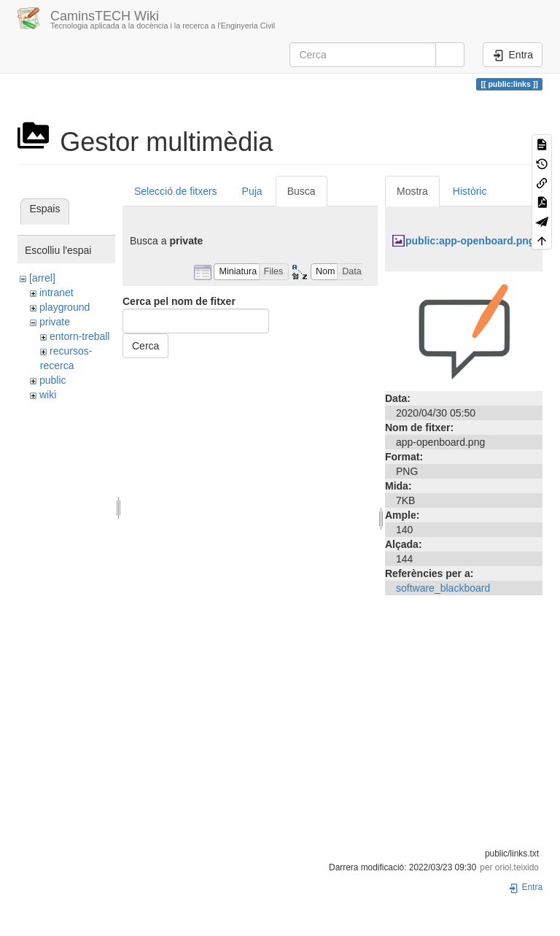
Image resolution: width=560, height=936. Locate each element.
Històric (470, 191)
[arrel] (42, 278)
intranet (57, 293)
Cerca (145, 346)
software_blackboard (443, 588)
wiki (48, 395)
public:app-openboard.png (470, 241)
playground (65, 307)
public (53, 380)
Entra (525, 887)
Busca (302, 191)
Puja (252, 191)
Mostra (412, 191)
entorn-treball (80, 336)
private (55, 322)
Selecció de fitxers (176, 191)
